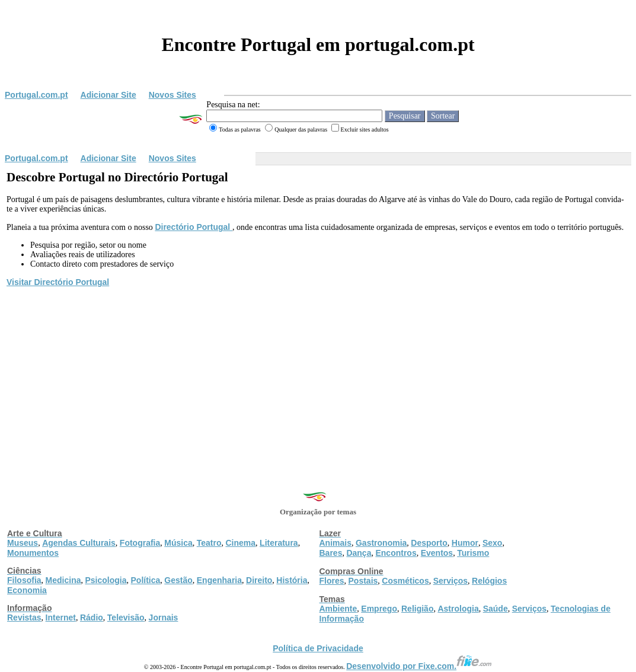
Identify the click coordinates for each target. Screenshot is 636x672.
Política (146, 580)
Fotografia (140, 543)
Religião (417, 609)
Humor (465, 543)
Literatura (279, 543)
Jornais (164, 617)
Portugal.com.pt (36, 95)
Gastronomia (381, 543)
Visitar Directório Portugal (58, 282)
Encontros (396, 553)
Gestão (178, 580)
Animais (335, 543)
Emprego (379, 609)
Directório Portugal (194, 227)
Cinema (241, 543)
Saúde (496, 609)
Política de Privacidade (318, 648)
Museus (23, 543)
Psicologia (106, 580)
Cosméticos (405, 581)
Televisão (126, 617)
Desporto (429, 543)
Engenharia (219, 580)
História (292, 580)
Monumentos (33, 553)
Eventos (437, 553)
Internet (61, 617)
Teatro (209, 543)
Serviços (450, 581)
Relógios (489, 581)
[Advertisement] (318, 377)
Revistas (24, 617)
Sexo (492, 543)
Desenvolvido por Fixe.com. (419, 666)
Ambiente (338, 609)
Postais (363, 581)
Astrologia (458, 609)
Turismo (473, 553)
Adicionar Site (108, 95)
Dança (359, 553)
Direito (259, 580)
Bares (331, 553)
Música (178, 543)
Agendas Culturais (79, 543)
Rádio (92, 617)
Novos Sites (172, 95)
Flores (332, 581)
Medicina (63, 580)
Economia (27, 590)
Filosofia (24, 580)
